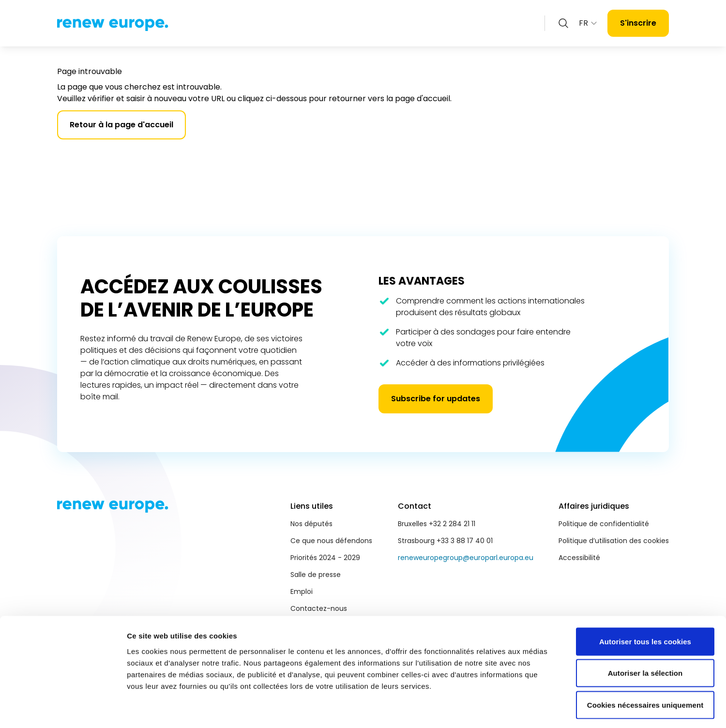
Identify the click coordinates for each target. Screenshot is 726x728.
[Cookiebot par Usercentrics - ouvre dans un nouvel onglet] (63, 709)
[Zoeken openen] (563, 23)
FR (588, 23)
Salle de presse (316, 575)
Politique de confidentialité (604, 524)
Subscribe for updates (436, 399)
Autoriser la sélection (645, 633)
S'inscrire (638, 23)
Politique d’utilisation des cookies (614, 541)
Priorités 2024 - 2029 (325, 558)
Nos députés (311, 524)
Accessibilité (579, 558)
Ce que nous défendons (331, 541)
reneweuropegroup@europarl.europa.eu (466, 558)
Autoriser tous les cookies (645, 601)
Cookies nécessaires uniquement (645, 664)
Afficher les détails (533, 709)
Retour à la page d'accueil (121, 125)
